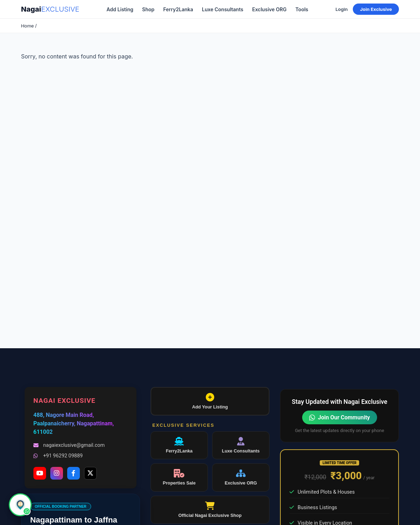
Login (342, 9)
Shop (148, 9)
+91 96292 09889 (58, 456)
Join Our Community (340, 417)
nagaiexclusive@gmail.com (69, 445)
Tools (302, 9)
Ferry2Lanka (178, 9)
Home (27, 26)
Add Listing (120, 9)
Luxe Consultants (223, 9)
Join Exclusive (376, 9)
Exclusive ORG (269, 9)
